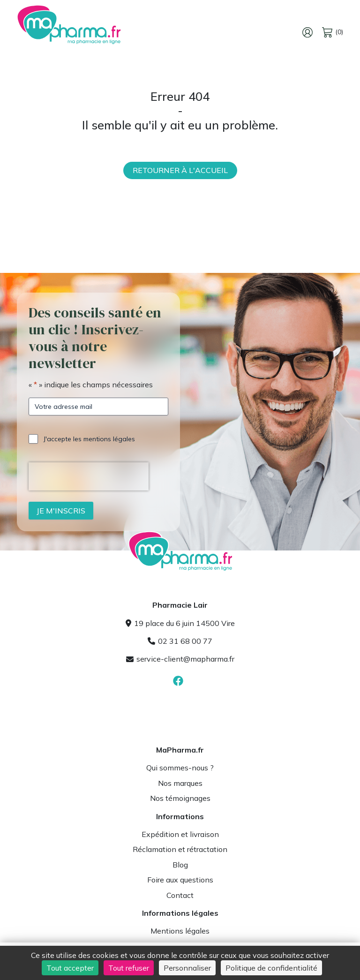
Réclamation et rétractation (180, 849)
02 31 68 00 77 (180, 641)
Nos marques (180, 783)
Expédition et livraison (180, 834)
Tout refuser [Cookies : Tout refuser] (129, 968)
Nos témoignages (180, 798)
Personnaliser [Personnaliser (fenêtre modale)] (187, 968)
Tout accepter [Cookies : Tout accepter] (70, 968)
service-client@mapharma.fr (180, 659)
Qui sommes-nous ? (180, 768)
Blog (180, 865)
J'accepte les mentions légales (89, 439)
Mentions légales (180, 931)
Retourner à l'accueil (180, 170)
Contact (180, 895)
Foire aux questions (180, 880)
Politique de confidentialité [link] (271, 968)
